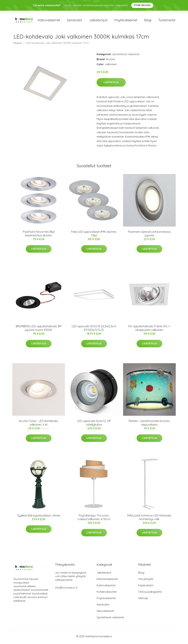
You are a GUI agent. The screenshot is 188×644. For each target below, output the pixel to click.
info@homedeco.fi (66, 589)
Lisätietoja (111, 84)
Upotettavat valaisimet (126, 56)
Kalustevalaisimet (107, 581)
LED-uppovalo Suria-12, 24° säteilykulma (94, 424)
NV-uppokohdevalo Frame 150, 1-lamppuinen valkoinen (149, 330)
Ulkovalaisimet (105, 613)
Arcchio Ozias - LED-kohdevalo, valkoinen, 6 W (39, 424)
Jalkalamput (98, 21)
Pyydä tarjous (142, 5)
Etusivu (18, 45)
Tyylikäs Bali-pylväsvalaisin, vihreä (39, 517)
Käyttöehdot (146, 587)
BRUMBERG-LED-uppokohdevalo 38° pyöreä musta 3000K (39, 330)
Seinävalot (75, 21)
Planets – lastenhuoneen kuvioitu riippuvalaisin (149, 424)
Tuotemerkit (167, 21)
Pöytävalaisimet (126, 21)
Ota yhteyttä (146, 581)
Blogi (148, 21)
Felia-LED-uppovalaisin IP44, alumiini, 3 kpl (94, 235)
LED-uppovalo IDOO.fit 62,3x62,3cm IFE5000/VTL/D (94, 330)
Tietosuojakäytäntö (150, 593)
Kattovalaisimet (49, 21)
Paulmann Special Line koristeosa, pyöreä (149, 235)
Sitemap (143, 600)
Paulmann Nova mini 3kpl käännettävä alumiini (39, 235)
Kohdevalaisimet (107, 593)
